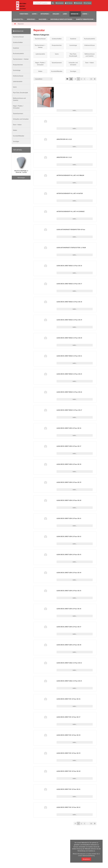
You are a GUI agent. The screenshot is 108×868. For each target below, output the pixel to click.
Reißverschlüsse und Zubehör (90, 55)
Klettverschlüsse (90, 45)
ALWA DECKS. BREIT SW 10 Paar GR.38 (68, 735)
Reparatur (75, 14)
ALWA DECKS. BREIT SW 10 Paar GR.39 (68, 753)
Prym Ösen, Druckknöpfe (73, 55)
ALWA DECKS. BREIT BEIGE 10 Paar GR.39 (69, 320)
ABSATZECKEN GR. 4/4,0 (64, 139)
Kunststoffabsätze (57, 71)
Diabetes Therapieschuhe (85, 19)
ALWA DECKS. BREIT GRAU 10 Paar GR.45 (69, 681)
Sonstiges (73, 71)
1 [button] (78, 79)
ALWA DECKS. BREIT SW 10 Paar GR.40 (68, 771)
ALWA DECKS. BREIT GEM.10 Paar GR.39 (69, 482)
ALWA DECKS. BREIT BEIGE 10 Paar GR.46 (69, 392)
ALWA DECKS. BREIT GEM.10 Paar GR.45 (69, 591)
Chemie (85, 14)
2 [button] (81, 79)
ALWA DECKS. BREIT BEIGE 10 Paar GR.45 (69, 374)
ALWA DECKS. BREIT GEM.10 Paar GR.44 (69, 573)
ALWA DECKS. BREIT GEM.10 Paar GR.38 (69, 464)
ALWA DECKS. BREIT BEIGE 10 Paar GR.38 (69, 302)
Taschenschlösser (40, 39)
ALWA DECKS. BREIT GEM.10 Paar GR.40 (69, 500)
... (88, 79)
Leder (66, 14)
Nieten (40, 71)
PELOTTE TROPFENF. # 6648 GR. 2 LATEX (21, 172)
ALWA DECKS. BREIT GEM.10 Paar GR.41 (69, 518)
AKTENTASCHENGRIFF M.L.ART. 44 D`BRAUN (70, 175)
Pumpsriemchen (57, 45)
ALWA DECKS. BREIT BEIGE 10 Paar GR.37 (69, 284)
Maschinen (43, 19)
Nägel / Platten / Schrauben (40, 64)
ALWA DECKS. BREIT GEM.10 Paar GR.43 (69, 555)
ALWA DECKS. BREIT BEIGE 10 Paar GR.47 (69, 410)
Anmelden (60, 3)
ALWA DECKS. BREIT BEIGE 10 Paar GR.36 (69, 266)
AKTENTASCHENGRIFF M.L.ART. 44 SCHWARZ (71, 211)
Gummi (35, 14)
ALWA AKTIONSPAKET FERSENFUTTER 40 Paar (71, 230)
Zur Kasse (88, 3)
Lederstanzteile (40, 54)
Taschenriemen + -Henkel (40, 46)
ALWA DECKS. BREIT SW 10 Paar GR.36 (68, 699)
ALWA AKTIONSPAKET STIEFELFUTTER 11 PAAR (71, 248)
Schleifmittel (19, 19)
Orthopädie (45, 14)
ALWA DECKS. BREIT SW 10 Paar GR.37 (68, 717)
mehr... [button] (75, 110)
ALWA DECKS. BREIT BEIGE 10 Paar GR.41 (69, 356)
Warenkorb (79, 3)
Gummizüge (73, 45)
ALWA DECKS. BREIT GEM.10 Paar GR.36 (69, 428)
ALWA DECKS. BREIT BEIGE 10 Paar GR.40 (69, 338)
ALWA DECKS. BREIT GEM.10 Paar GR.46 (69, 609)
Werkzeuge (31, 19)
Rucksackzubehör (90, 39)
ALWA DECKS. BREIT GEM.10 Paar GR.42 (69, 536)
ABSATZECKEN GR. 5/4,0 (64, 157)
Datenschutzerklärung (89, 856)
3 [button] (84, 79)
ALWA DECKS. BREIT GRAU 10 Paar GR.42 (69, 663)
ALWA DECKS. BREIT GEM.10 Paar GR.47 (69, 627)
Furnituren (24, 14)
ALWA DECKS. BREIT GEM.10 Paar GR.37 (69, 446)
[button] (95, 79)
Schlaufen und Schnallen (73, 64)
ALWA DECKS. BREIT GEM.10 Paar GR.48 (69, 645)
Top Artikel (18, 150)
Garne (57, 54)
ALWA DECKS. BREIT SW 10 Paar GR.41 (68, 789)
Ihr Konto (69, 3)
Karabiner (73, 39)
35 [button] (91, 79)
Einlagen (56, 14)
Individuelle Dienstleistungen (62, 19)
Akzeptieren (86, 859)
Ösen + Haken (90, 63)
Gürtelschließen (57, 39)
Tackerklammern (57, 63)
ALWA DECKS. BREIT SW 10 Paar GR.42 (68, 807)
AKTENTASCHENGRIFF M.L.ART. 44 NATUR (70, 193)
